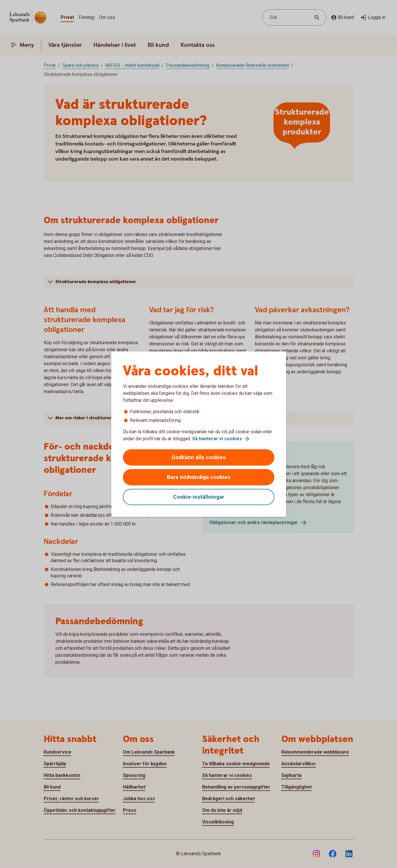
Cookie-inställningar (199, 497)
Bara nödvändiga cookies (199, 477)
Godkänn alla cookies (199, 457)
